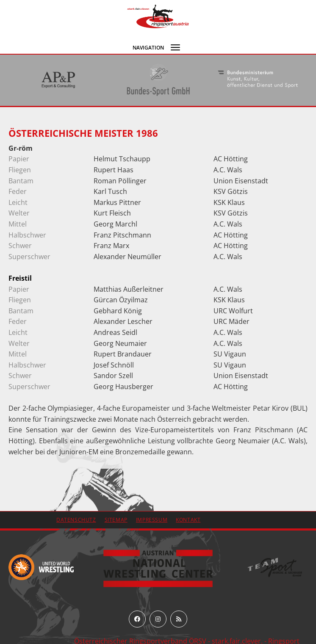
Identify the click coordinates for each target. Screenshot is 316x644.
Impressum (152, 520)
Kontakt (188, 520)
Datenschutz (76, 520)
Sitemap (116, 520)
